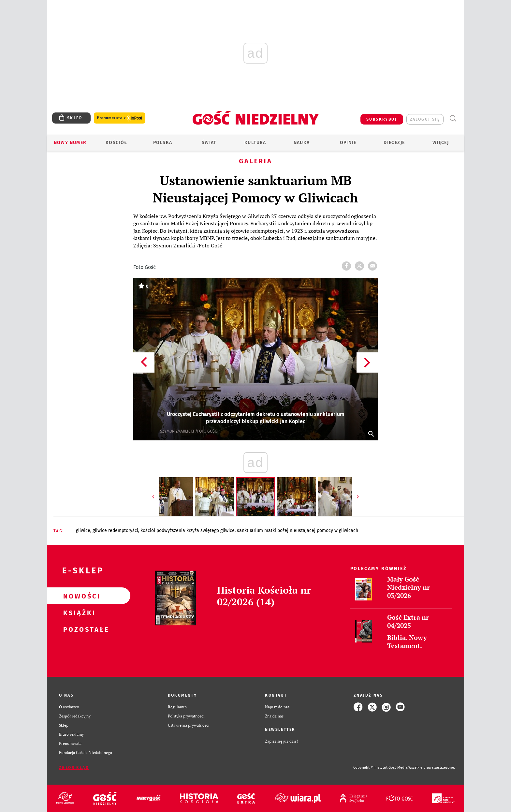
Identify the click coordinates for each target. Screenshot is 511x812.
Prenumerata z (120, 118)
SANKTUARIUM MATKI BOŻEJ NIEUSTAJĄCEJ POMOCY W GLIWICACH (298, 531)
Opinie (348, 143)
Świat (209, 143)
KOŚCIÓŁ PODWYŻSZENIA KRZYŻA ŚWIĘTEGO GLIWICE (188, 531)
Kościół (117, 143)
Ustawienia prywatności (189, 725)
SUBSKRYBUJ (382, 119)
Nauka (302, 143)
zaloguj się (425, 119)
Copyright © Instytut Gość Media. (381, 768)
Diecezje (394, 143)
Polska (163, 143)
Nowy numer (70, 143)
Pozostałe (78, 629)
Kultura (255, 143)
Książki (78, 613)
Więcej (441, 143)
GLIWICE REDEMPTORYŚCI (115, 531)
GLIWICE (83, 531)
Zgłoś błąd (74, 768)
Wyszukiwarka (453, 118)
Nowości (78, 596)
